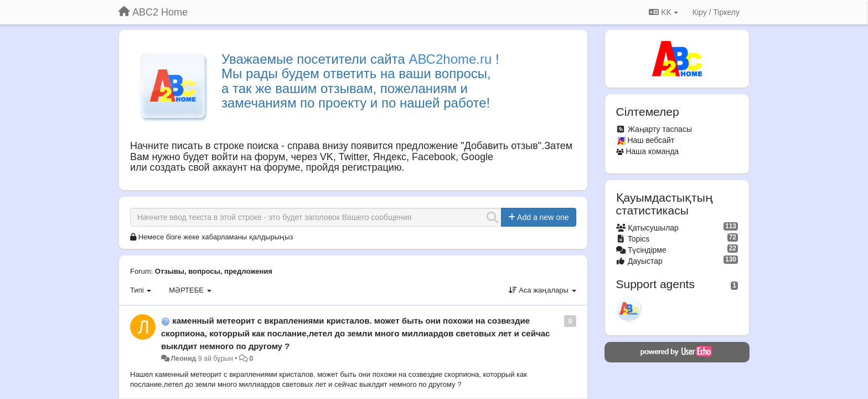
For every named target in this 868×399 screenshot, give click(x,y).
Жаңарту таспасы (660, 129)
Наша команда (652, 151)
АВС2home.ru (450, 59)
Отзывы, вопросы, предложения (214, 271)
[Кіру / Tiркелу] (716, 12)
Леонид (183, 359)
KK (663, 12)
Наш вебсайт (651, 140)
